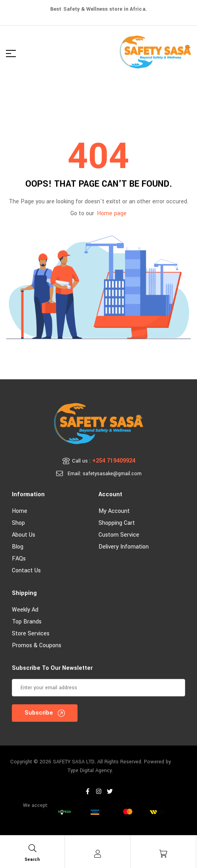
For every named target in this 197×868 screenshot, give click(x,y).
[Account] (98, 854)
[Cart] (163, 854)
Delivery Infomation (124, 547)
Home (20, 511)
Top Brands (27, 622)
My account (114, 511)
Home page (112, 213)
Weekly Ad (25, 610)
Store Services (31, 634)
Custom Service (119, 535)
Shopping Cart (117, 523)
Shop (18, 523)
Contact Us (26, 571)
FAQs (19, 559)
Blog (18, 547)
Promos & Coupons (37, 645)
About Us (24, 535)
